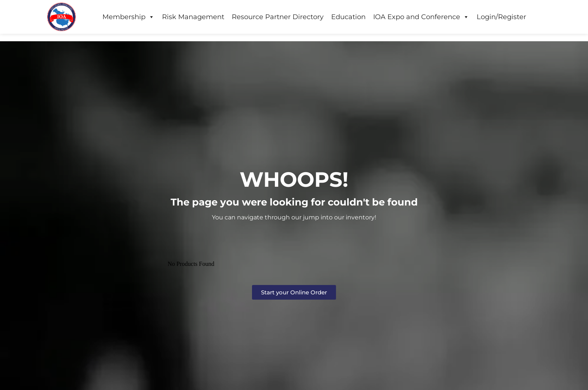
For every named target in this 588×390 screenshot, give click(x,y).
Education (348, 17)
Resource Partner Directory (278, 17)
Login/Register (501, 17)
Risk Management (193, 17)
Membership (128, 17)
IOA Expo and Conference (421, 17)
